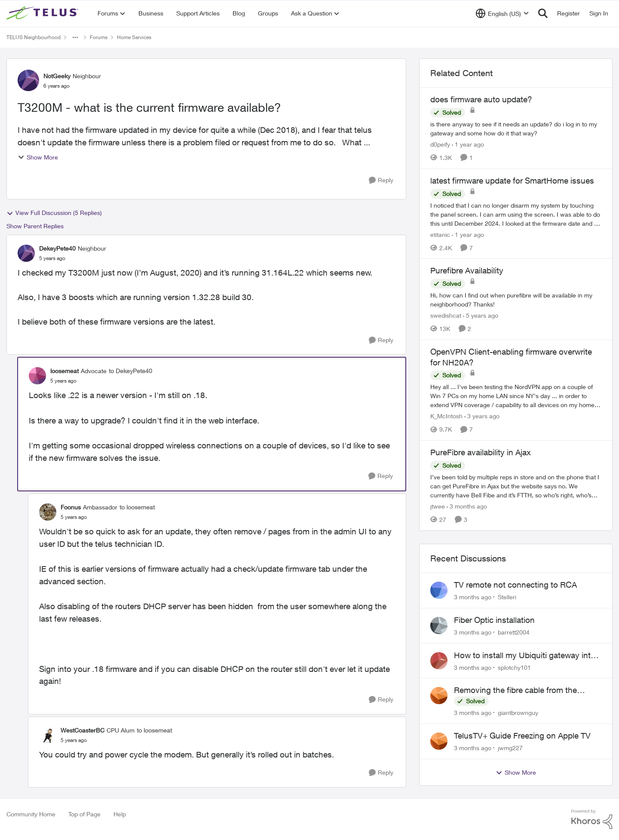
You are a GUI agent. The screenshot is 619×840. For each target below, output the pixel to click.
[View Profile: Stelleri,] (439, 590)
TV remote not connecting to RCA (515, 585)
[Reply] (381, 180)
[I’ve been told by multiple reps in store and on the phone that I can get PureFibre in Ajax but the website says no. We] (516, 486)
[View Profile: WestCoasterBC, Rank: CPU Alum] (48, 735)
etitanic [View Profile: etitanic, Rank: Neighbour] (440, 234)
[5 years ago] (481, 315)
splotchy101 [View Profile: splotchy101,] (514, 667)
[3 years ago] (482, 416)
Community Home (31, 814)
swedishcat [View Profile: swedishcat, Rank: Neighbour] (446, 315)
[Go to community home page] (43, 13)
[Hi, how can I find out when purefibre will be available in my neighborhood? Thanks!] (516, 300)
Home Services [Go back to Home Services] (134, 37)
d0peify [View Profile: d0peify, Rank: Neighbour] (440, 144)
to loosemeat (137, 507)
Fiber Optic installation (494, 620)
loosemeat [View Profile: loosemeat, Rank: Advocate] (64, 371)
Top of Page (84, 814)
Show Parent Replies (35, 226)
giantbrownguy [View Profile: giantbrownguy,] (518, 713)
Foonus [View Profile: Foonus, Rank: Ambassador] (71, 507)
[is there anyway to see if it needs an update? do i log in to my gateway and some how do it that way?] (516, 129)
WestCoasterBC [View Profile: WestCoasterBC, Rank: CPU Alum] (83, 730)
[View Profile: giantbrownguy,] (439, 696)
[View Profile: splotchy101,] (439, 661)
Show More (38, 157)
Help (120, 814)
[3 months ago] (467, 506)
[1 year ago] (468, 144)
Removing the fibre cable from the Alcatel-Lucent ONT (515, 690)
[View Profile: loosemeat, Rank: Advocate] (37, 376)
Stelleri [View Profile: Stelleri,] (507, 597)
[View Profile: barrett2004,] (439, 625)
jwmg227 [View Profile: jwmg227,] (510, 748)
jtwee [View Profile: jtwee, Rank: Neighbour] (438, 506)
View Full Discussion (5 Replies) (54, 213)
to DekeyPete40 (130, 371)
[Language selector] (502, 13)
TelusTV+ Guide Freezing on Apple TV (522, 736)
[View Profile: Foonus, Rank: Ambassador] (48, 512)
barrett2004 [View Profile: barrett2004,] (514, 632)
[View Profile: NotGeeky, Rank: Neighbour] (28, 80)
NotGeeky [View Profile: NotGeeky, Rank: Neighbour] (57, 76)
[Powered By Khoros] (592, 819)
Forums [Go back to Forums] (99, 37)
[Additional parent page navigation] (75, 37)
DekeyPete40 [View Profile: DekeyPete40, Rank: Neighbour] (57, 248)
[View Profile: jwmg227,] (439, 741)
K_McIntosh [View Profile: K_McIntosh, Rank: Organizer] (446, 416)
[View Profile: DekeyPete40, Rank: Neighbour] (26, 253)
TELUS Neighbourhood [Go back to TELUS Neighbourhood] (34, 37)
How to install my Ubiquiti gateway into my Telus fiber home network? (525, 656)
